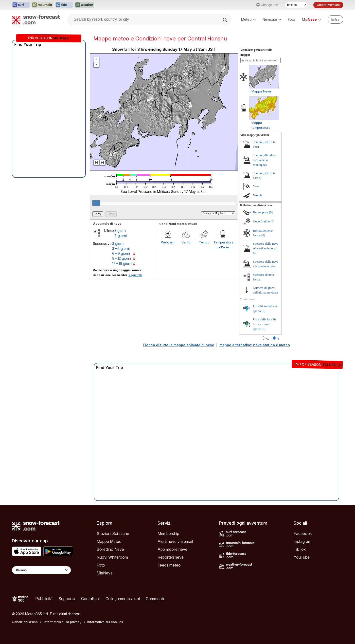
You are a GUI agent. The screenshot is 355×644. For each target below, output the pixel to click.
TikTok (300, 549)
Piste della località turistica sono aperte (265, 324)
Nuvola (258, 195)
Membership (168, 534)
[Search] (225, 20)
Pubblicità (44, 599)
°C (267, 339)
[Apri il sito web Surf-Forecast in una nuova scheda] (21, 5)
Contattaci (90, 599)
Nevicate (272, 19)
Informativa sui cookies (105, 622)
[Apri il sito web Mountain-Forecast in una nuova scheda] (42, 5)
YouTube (302, 557)
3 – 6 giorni (121, 248)
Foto (292, 19)
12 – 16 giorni (122, 264)
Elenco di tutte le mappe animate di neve (179, 345)
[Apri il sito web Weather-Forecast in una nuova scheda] (84, 5)
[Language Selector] (41, 570)
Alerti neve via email (175, 541)
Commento (156, 599)
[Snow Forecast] (36, 19)
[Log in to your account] (335, 19)
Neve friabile (261, 221)
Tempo (204, 242)
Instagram (302, 541)
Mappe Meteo (109, 541)
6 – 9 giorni (121, 253)
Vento (186, 242)
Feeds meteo (169, 565)
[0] (271, 212)
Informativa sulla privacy (62, 622)
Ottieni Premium (328, 5)
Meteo (248, 19)
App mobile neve (172, 549)
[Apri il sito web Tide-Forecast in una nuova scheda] (64, 5)
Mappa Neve (261, 91)
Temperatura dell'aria (223, 245)
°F (278, 339)
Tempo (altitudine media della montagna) (264, 160)
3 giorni (120, 230)
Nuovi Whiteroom (112, 557)
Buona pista (261, 212)
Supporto (67, 599)
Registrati (135, 275)
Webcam (168, 242)
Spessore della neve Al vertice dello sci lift (266, 248)
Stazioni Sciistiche (113, 534)
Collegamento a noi (123, 599)
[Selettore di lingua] (296, 5)
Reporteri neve (171, 557)
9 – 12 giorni (122, 258)
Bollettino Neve (110, 549)
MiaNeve (105, 573)
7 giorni (121, 236)
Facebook (303, 534)
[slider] (96, 203)
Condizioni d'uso (25, 622)
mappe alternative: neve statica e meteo (255, 345)
